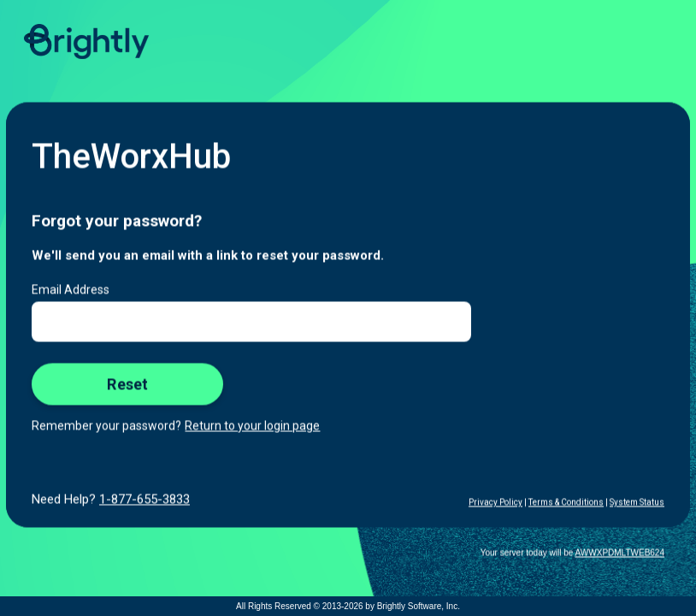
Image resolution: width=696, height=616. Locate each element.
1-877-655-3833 (145, 500)
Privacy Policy (495, 503)
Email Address (71, 290)
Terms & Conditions (566, 503)
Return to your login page (252, 426)
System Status (637, 503)
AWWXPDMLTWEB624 (620, 553)
